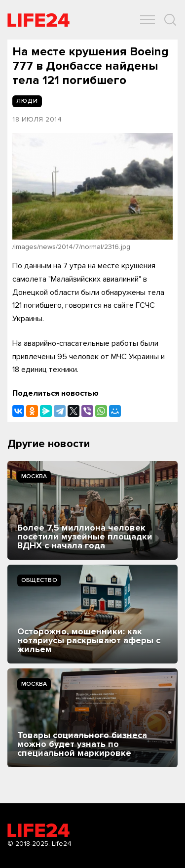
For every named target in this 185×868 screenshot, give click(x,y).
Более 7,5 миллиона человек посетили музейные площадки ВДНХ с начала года (85, 537)
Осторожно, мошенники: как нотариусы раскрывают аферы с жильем (89, 640)
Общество (39, 580)
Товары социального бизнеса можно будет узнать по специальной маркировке (82, 744)
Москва (34, 476)
